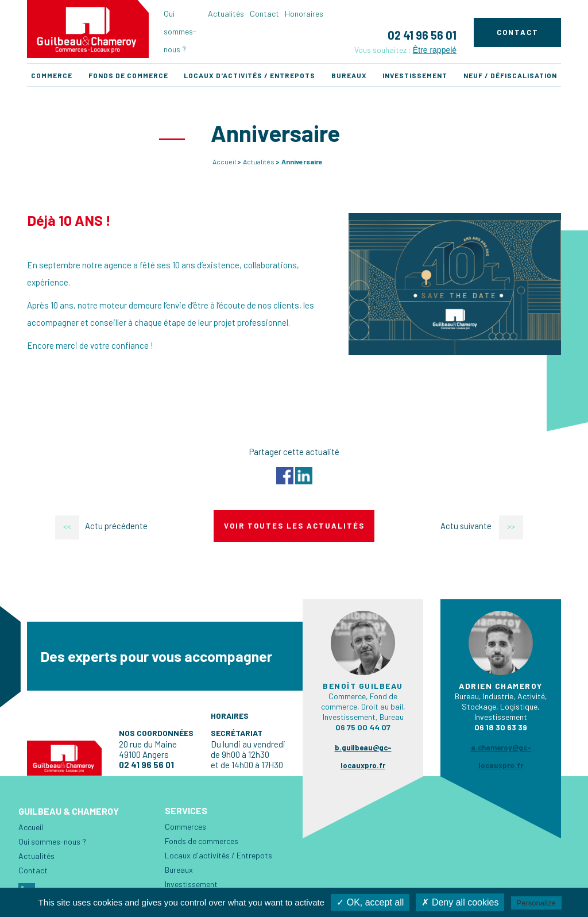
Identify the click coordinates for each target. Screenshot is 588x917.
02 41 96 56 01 (422, 35)
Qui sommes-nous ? (180, 31)
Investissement (415, 75)
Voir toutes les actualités (294, 526)
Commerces (185, 827)
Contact (264, 14)
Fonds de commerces (202, 841)
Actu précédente (101, 526)
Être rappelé (435, 50)
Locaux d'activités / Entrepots (249, 75)
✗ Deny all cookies (460, 902)
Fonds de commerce (128, 75)
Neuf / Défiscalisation (510, 75)
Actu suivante (483, 526)
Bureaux (349, 75)
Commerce (52, 75)
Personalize (536, 903)
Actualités (226, 14)
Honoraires (304, 14)
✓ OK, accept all (370, 902)
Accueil (224, 161)
